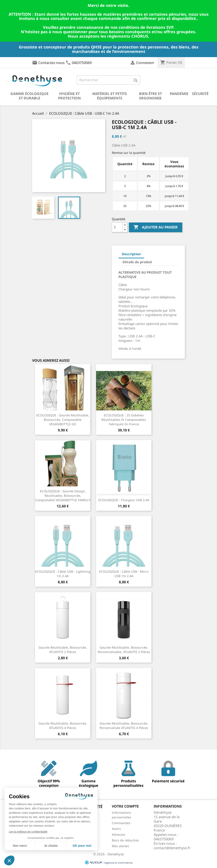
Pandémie (179, 94)
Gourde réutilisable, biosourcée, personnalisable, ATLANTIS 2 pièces (124, 650)
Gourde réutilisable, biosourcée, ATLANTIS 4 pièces (63, 726)
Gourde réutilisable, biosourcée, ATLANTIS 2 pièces (63, 650)
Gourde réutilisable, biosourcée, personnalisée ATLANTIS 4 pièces (124, 726)
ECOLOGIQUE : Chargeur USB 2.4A (124, 500)
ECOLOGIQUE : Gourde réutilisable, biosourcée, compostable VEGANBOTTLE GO (63, 420)
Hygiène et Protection (69, 96)
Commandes (121, 823)
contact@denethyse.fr (172, 848)
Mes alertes (120, 846)
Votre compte (125, 806)
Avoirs (116, 829)
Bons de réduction (125, 840)
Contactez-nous (51, 63)
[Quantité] (117, 227)
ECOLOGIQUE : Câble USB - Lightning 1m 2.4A (63, 574)
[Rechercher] (109, 80)
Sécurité (200, 94)
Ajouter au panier (156, 227)
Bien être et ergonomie (150, 96)
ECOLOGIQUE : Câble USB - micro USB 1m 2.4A (124, 574)
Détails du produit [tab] (137, 262)
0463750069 (82, 63)
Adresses (119, 834)
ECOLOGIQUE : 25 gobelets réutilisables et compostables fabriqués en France (124, 420)
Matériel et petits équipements (110, 96)
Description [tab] (131, 254)
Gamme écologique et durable (29, 96)
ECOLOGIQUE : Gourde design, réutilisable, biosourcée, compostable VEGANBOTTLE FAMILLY (63, 496)
